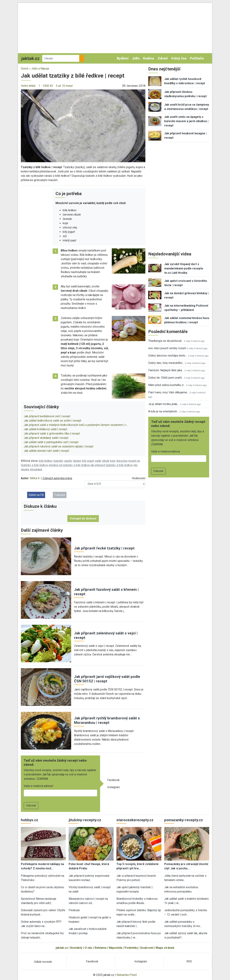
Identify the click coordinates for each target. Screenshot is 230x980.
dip (135, 465)
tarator (77, 461)
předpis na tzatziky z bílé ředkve (69, 465)
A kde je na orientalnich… (164, 411)
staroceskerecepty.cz (135, 820)
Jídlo (136, 58)
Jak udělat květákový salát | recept (45, 429)
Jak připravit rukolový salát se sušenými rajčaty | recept (58, 446)
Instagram (114, 787)
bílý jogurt (88, 461)
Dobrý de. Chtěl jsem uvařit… (166, 378)
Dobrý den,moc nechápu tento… (168, 356)
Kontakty (76, 948)
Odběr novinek (43, 962)
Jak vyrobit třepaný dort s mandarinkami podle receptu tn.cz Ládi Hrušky (184, 268)
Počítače (197, 58)
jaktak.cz (62, 948)
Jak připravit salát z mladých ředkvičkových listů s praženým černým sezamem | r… (76, 425)
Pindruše (74, 910)
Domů (25, 69)
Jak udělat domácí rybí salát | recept (46, 451)
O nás (88, 948)
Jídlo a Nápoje (40, 69)
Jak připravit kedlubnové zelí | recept (47, 416)
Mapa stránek (165, 948)
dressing (122, 461)
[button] (83, 126)
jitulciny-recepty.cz (85, 820)
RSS (189, 961)
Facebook (113, 780)
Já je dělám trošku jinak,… (164, 404)
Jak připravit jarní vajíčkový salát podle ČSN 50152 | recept (107, 679)
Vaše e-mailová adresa (38, 786)
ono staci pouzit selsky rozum (167, 348)
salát (98, 461)
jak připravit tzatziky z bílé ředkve (112, 465)
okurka (25, 469)
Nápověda (115, 948)
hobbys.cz (29, 820)
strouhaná (36, 469)
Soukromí (147, 948)
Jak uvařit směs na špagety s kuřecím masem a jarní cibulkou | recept (186, 121)
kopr (113, 461)
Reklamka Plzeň (127, 975)
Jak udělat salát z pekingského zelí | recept (51, 442)
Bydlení (123, 58)
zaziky (68, 461)
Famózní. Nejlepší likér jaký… (166, 370)
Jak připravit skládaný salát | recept (46, 438)
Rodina (149, 58)
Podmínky (131, 948)
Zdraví (163, 58)
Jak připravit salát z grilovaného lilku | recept (52, 434)
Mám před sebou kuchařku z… (167, 385)
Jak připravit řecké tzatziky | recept (104, 548)
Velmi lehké (28, 86)
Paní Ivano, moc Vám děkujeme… (169, 392)
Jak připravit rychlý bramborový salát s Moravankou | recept (107, 720)
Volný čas (179, 58)
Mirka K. (35, 478)
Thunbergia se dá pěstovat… (166, 341)
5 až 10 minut (64, 86)
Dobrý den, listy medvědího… (166, 363)
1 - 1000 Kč (46, 86)
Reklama (101, 948)
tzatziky (58, 461)
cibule (105, 461)
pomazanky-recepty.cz (184, 820)
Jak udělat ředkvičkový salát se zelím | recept (52, 421)
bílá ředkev (46, 461)
